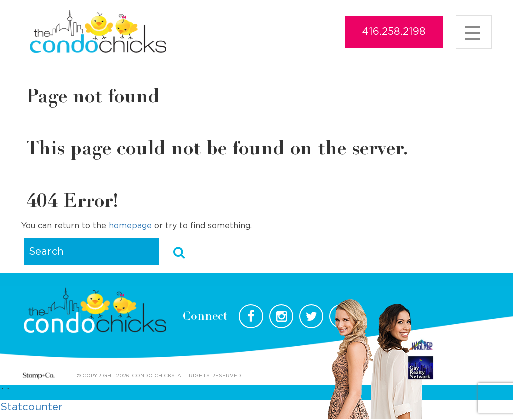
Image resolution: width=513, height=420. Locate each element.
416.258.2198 (394, 32)
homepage (130, 226)
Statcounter (31, 407)
